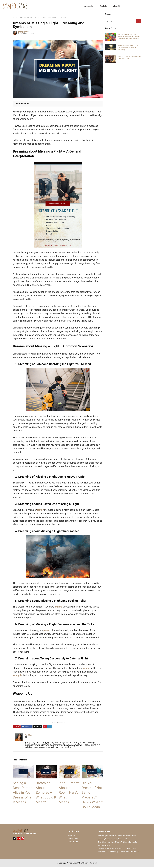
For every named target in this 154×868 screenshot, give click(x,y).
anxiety (59, 607)
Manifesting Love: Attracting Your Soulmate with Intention (119, 852)
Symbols (103, 6)
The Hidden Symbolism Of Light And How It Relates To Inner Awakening (128, 48)
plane (47, 630)
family (41, 510)
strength (17, 675)
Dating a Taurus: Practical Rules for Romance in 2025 (117, 849)
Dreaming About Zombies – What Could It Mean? (46, 793)
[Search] (139, 21)
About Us (117, 6)
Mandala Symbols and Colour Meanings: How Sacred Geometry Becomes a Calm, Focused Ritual (129, 37)
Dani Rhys (23, 32)
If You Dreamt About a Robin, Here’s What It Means (69, 793)
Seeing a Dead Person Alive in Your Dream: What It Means (23, 793)
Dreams (22, 18)
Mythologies (88, 6)
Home (15, 18)
